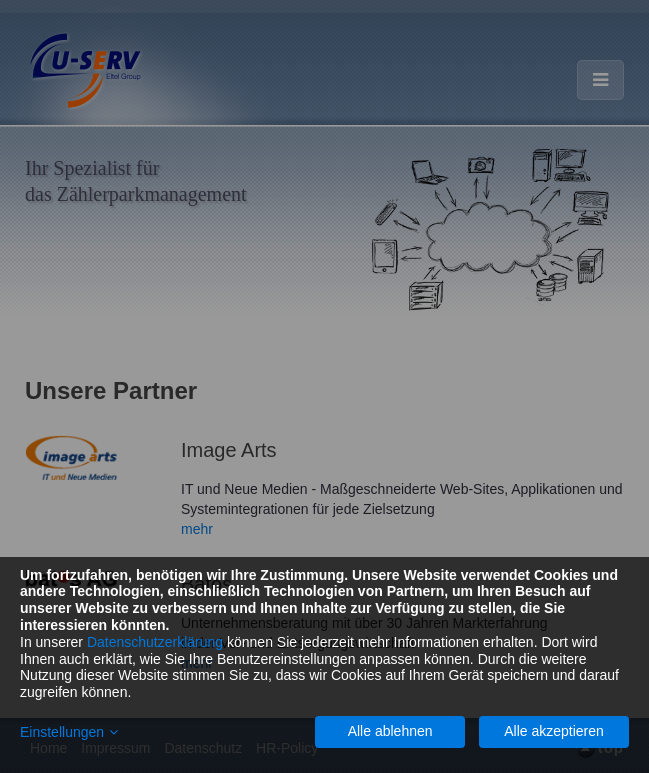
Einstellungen (62, 732)
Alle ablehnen (390, 731)
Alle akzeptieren (554, 731)
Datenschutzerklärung (155, 642)
